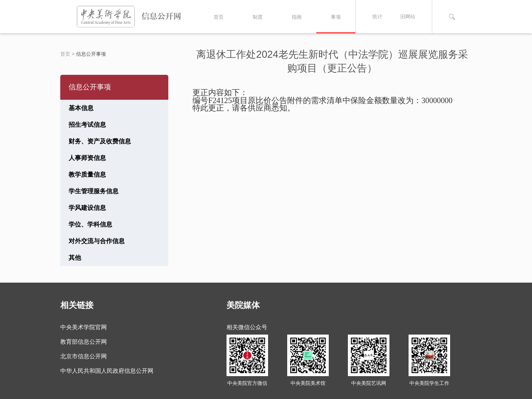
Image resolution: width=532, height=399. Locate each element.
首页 (219, 17)
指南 (297, 17)
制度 (258, 17)
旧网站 (408, 17)
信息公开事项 (91, 54)
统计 (377, 17)
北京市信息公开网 (84, 356)
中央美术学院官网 (84, 327)
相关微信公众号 (247, 327)
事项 (336, 17)
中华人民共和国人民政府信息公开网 (107, 371)
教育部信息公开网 (84, 342)
